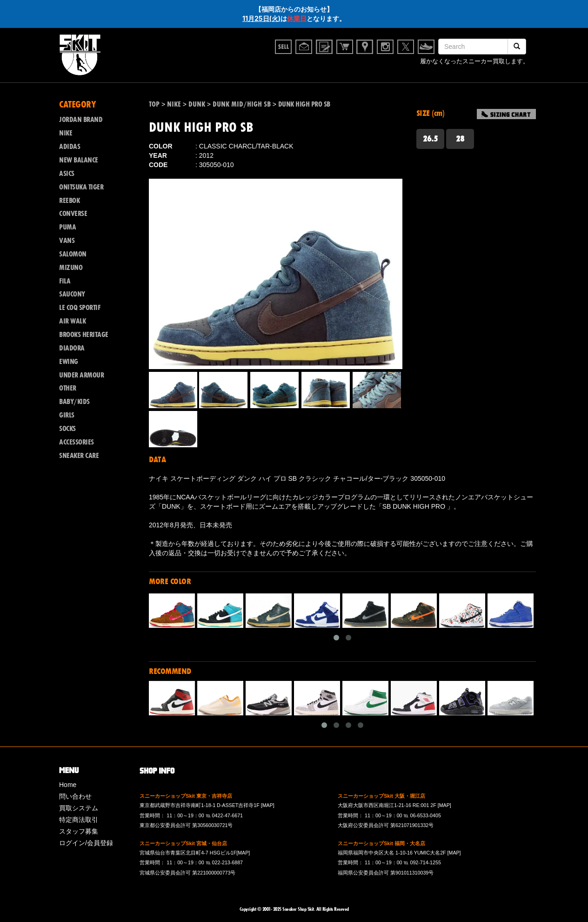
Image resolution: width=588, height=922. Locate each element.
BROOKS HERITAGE (84, 335)
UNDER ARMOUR (81, 375)
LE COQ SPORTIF (80, 308)
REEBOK (69, 201)
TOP (154, 104)
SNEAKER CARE (79, 456)
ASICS (67, 174)
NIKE (66, 133)
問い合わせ (75, 796)
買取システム (79, 808)
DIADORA (72, 348)
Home (68, 785)
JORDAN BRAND (81, 120)
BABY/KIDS (74, 402)
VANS (67, 241)
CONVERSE (73, 214)
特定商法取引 (79, 820)
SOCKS (67, 429)
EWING (69, 362)
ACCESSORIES (77, 442)
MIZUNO (71, 268)
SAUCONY (72, 294)
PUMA (67, 227)
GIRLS (67, 415)
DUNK (197, 104)
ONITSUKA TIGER (81, 187)
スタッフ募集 (79, 831)
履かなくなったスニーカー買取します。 (474, 62)
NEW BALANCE (79, 160)
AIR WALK (72, 321)
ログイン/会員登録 (86, 843)
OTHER (68, 388)
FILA (65, 281)
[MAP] (268, 805)
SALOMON (73, 254)
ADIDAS (70, 147)
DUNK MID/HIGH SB (242, 104)
